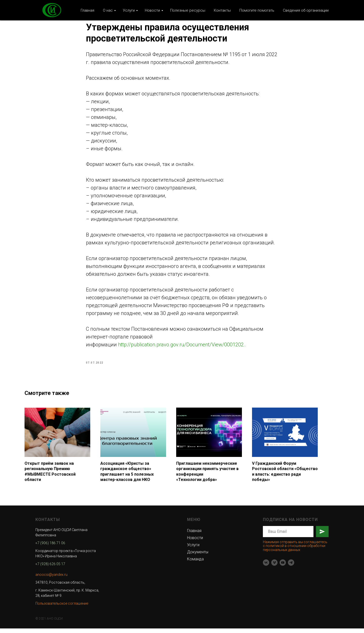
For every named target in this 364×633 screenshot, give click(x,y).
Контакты (222, 10)
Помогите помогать (257, 10)
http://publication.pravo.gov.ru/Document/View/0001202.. (182, 347)
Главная (87, 10)
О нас (108, 10)
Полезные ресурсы (188, 10)
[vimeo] (274, 567)
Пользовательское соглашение (62, 608)
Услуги (129, 10)
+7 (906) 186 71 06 (50, 547)
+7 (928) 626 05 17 (50, 568)
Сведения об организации (306, 10)
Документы (198, 556)
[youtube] (283, 567)
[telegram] (291, 567)
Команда (195, 564)
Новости (152, 10)
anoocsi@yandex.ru (51, 579)
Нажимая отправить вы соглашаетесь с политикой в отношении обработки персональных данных (295, 550)
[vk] (266, 567)
